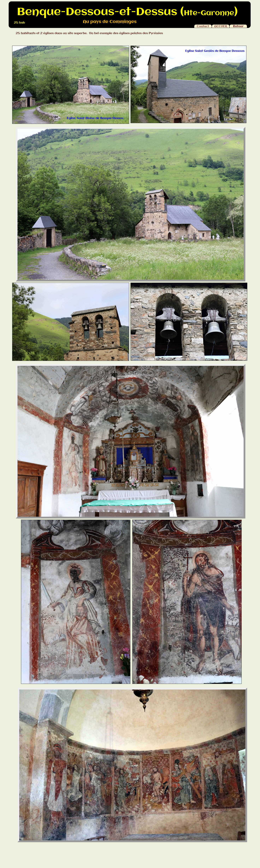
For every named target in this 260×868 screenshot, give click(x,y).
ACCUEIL (221, 26)
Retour (238, 26)
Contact (203, 26)
